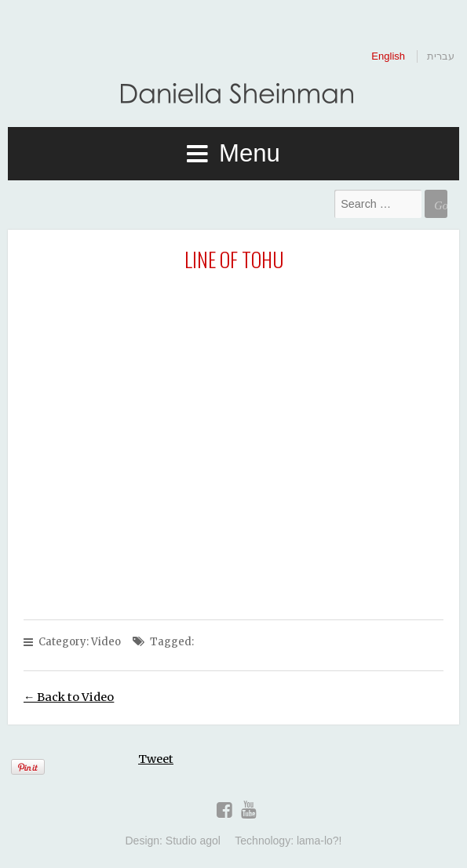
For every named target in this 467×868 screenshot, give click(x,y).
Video (106, 642)
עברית (441, 56)
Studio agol (193, 841)
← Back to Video (69, 697)
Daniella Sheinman (234, 96)
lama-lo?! (319, 841)
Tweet (156, 759)
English (388, 56)
